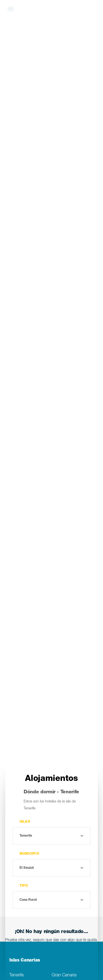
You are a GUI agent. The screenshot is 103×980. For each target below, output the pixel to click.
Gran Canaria (64, 975)
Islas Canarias (25, 961)
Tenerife (16, 975)
